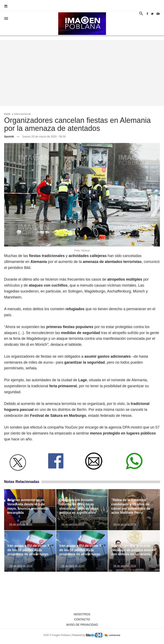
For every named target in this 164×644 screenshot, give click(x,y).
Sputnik (9, 137)
